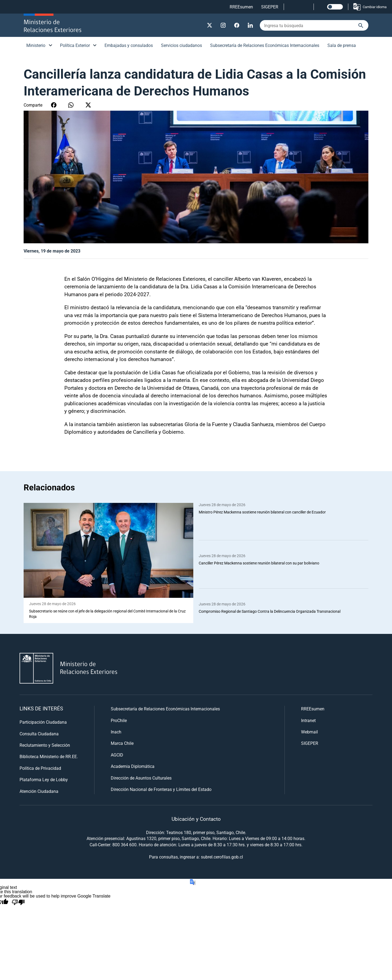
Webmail (309, 732)
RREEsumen (241, 7)
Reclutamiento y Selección (45, 745)
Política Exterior (75, 45)
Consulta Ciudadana (39, 734)
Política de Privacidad (40, 768)
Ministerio (36, 45)
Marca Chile (122, 743)
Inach (116, 732)
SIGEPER (270, 7)
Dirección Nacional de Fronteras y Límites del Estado (161, 789)
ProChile (119, 720)
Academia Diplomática (133, 766)
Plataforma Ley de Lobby (44, 780)
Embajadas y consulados (129, 45)
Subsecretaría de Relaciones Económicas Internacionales (265, 45)
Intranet (308, 720)
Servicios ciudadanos (181, 45)
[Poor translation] (18, 902)
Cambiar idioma (370, 7)
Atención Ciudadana (39, 791)
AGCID (117, 755)
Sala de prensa (342, 45)
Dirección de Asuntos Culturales (141, 778)
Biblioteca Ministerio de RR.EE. (49, 757)
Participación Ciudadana (43, 722)
